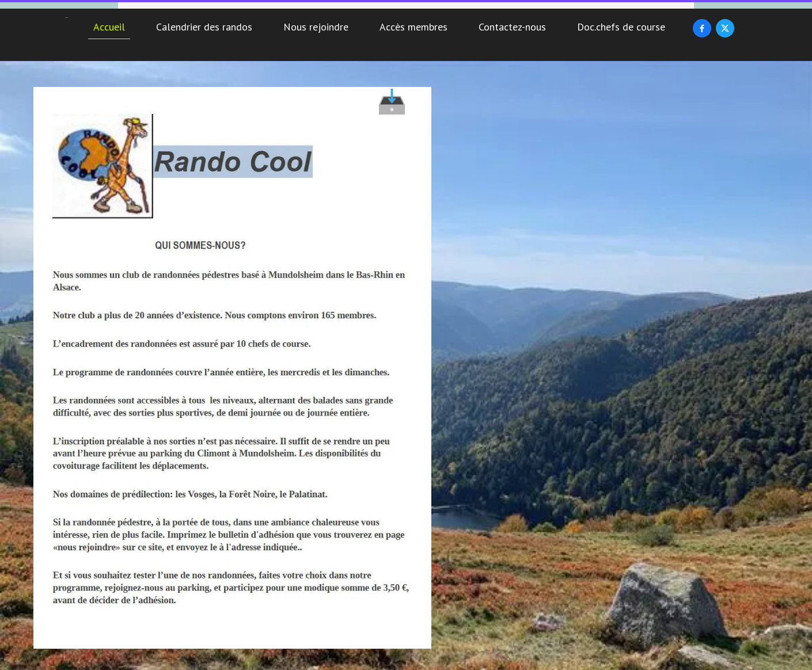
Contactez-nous (512, 27)
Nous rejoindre (316, 27)
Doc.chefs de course (621, 27)
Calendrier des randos (204, 27)
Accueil (109, 27)
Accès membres (413, 27)
